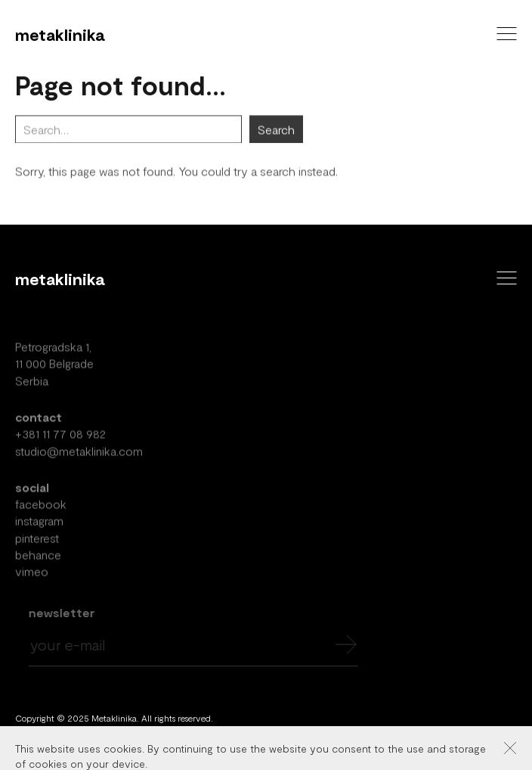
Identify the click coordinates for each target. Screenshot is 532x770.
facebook (41, 507)
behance (38, 558)
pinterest (37, 541)
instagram (39, 525)
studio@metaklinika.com (79, 454)
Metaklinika (60, 34)
